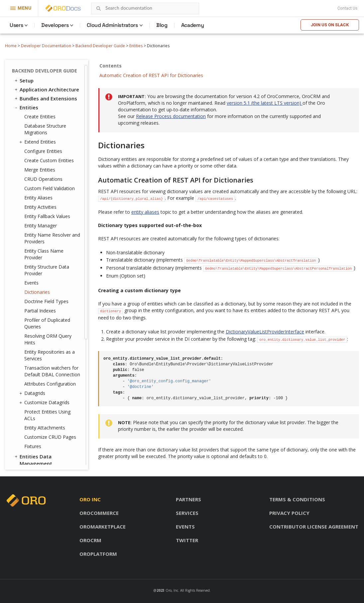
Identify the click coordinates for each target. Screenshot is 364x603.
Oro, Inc (172, 590)
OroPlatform (98, 554)
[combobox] (145, 8)
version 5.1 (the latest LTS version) (265, 103)
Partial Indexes (40, 128)
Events (31, 101)
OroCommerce (99, 513)
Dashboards (34, 324)
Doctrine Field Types (46, 119)
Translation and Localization (36, 303)
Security (26, 290)
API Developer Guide (41, 459)
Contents (111, 66)
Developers (55, 25)
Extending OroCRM (39, 423)
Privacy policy (289, 513)
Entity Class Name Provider (44, 72)
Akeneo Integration (43, 441)
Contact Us (347, 8)
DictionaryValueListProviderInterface (265, 332)
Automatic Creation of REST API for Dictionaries (151, 75)
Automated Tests (38, 450)
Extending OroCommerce (47, 432)
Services (187, 513)
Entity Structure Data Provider (47, 88)
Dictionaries (37, 110)
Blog (162, 25)
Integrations (32, 315)
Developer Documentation (46, 46)
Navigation (33, 333)
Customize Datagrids (45, 220)
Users (16, 25)
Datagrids (33, 211)
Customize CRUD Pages (50, 255)
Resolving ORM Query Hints (48, 157)
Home (11, 46)
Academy (193, 25)
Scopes (28, 378)
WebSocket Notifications (47, 369)
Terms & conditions (297, 499)
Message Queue (36, 351)
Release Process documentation (171, 116)
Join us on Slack (330, 25)
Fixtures (33, 264)
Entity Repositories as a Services (50, 173)
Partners (188, 499)
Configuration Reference (47, 414)
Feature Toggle (39, 387)
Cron (25, 360)
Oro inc (90, 499)
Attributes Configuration (50, 202)
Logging (30, 396)
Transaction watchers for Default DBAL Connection (52, 189)
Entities (136, 46)
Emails (27, 342)
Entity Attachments (45, 245)
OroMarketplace (103, 527)
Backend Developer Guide (100, 46)
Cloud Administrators (112, 25)
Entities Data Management (33, 278)
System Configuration (46, 405)
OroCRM (90, 540)
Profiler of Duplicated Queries (47, 141)
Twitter (187, 540)
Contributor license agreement (314, 527)
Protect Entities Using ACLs (47, 233)
